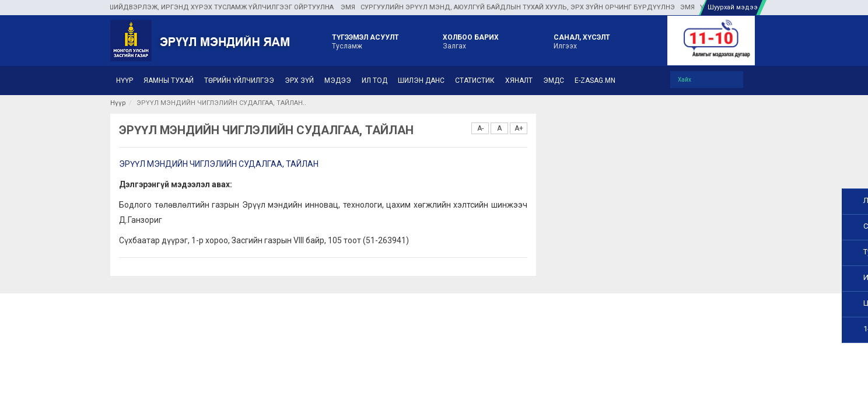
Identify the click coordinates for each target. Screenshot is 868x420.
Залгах (471, 41)
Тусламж (365, 41)
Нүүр (118, 103)
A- (480, 128)
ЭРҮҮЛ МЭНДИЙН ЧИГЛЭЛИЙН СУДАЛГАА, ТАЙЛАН (219, 164)
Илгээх (582, 41)
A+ (519, 128)
